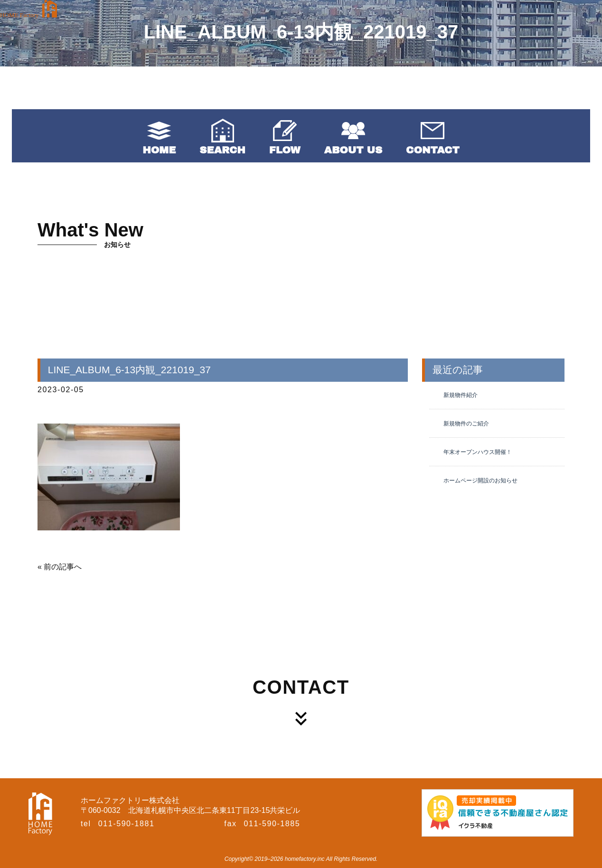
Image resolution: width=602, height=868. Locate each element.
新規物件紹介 (461, 395)
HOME (159, 150)
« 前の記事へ (60, 567)
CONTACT (433, 150)
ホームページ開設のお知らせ (480, 481)
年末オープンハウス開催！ (478, 452)
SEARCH (222, 150)
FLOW (285, 150)
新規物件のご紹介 (466, 424)
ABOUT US (353, 150)
